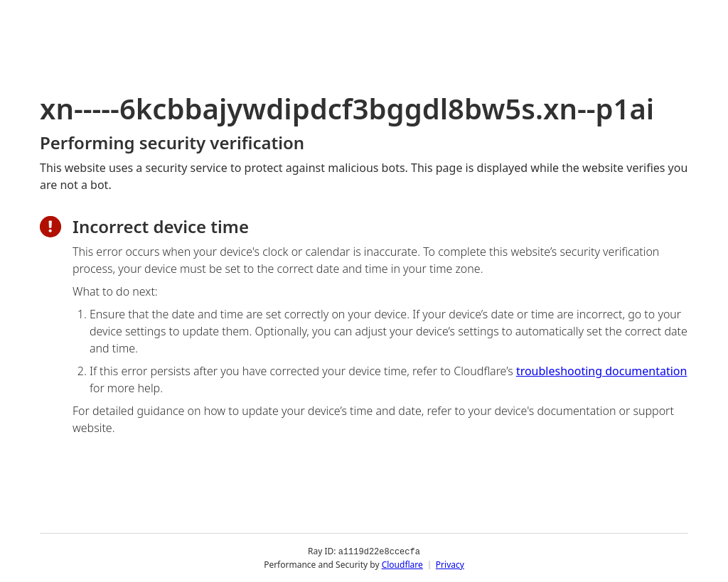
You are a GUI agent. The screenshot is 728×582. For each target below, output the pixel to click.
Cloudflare (402, 564)
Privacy (450, 564)
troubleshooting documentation (602, 371)
